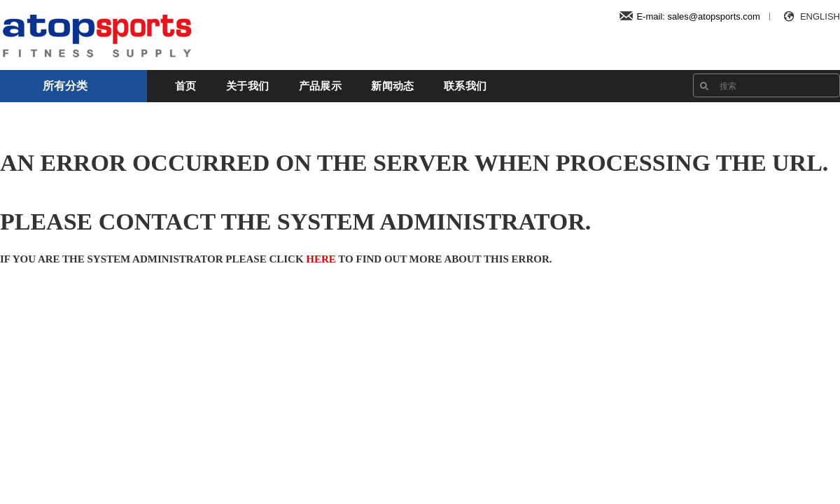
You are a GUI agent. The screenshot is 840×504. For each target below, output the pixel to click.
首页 (186, 86)
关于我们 (247, 86)
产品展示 (320, 86)
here (321, 259)
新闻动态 (392, 86)
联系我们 (465, 86)
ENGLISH (810, 16)
